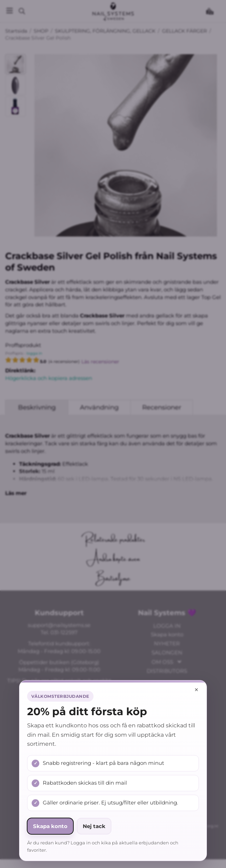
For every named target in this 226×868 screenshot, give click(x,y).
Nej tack (94, 826)
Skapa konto (50, 826)
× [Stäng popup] (196, 690)
